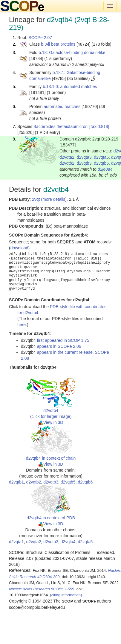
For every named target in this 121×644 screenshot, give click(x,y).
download (19, 248)
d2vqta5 (101, 157)
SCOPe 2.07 (40, 38)
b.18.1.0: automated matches (70, 87)
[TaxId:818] (99, 126)
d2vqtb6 (85, 482)
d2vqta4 (68, 542)
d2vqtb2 (67, 163)
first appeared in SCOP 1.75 (63, 340)
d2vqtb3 (84, 163)
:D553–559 (42, 589)
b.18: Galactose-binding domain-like (72, 52)
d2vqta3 (84, 157)
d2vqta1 (16, 542)
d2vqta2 (67, 157)
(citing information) (66, 595)
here (22, 325)
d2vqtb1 (16, 482)
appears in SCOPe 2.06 (59, 346)
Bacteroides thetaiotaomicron (60, 126)
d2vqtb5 (101, 163)
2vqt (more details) (49, 199)
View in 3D (51, 422)
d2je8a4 (105, 169)
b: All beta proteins (58, 44)
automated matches (62, 106)
